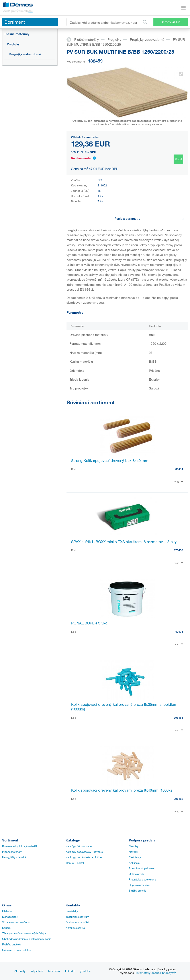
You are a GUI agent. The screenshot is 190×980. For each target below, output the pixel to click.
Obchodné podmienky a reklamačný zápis (27, 939)
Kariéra (6, 928)
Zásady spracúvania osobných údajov (24, 933)
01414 (179, 469)
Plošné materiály (17, 34)
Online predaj (137, 874)
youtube (85, 971)
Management (10, 917)
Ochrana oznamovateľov (17, 950)
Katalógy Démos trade (79, 846)
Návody (133, 852)
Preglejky (13, 44)
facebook (54, 971)
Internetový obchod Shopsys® (156, 973)
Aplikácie (134, 863)
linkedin (70, 971)
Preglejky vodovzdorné (25, 54)
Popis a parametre (149, 218)
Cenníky (134, 846)
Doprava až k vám (139, 885)
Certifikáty (135, 857)
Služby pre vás (137, 890)
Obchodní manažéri (77, 922)
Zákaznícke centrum (77, 917)
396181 (178, 718)
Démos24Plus (170, 22)
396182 (178, 799)
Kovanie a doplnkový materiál (20, 846)
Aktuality (20, 971)
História (7, 911)
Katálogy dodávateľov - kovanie (84, 852)
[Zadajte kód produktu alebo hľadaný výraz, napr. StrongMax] (109, 22)
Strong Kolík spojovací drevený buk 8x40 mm (110, 461)
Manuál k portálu (75, 863)
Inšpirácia (37, 971)
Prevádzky (72, 911)
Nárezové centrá (75, 928)
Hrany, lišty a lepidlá (14, 857)
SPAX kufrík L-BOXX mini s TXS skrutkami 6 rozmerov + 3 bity (124, 542)
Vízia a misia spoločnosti (17, 922)
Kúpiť (178, 159)
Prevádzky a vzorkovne (142, 879)
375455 (178, 550)
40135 (179, 632)
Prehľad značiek (12, 944)
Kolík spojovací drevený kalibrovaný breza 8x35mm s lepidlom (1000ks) (124, 707)
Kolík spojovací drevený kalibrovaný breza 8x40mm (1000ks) (122, 790)
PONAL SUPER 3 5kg (89, 623)
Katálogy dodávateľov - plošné (84, 857)
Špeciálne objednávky (142, 868)
